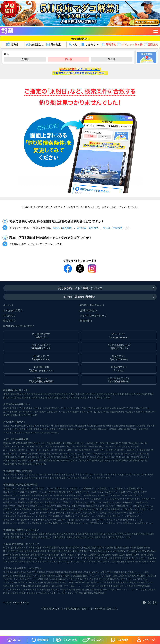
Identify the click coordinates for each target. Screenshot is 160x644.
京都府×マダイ (142, 502)
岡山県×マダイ (132, 509)
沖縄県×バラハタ (145, 523)
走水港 (30, 429)
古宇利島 (43, 593)
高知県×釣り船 (54, 461)
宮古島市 (151, 551)
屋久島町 (15, 562)
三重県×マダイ (80, 502)
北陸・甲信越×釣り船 (50, 443)
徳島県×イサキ (121, 513)
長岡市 (6, 415)
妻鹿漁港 (89, 590)
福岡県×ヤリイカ (11, 520)
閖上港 (23, 576)
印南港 (37, 429)
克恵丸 (56, 228)
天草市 (16, 558)
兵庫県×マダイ (64, 506)
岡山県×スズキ (103, 509)
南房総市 (138, 408)
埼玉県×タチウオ (67, 492)
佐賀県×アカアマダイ (81, 520)
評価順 (112, 59)
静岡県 (107, 394)
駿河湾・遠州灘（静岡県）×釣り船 (96, 447)
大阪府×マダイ (10, 506)
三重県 (114, 394)
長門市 (129, 555)
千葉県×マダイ (97, 492)
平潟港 (134, 429)
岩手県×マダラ (29, 489)
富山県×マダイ (10, 499)
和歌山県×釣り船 (55, 454)
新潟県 (72, 394)
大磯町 (115, 555)
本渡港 (117, 583)
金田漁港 (55, 433)
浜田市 (101, 555)
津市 (128, 551)
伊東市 (146, 408)
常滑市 (76, 551)
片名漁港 (16, 433)
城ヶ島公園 (45, 590)
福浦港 (71, 429)
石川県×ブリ (36, 499)
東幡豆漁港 (8, 586)
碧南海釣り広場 (65, 579)
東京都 (34, 394)
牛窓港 (149, 583)
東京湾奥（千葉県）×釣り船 (95, 450)
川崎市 (99, 562)
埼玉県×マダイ (82, 492)
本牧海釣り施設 (24, 572)
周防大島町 (23, 548)
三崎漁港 (80, 590)
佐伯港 (52, 586)
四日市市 (68, 551)
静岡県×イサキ (148, 499)
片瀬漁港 (15, 593)
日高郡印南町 (149, 412)
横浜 (66, 572)
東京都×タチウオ (11, 495)
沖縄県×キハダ (130, 523)
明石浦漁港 (62, 429)
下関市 (69, 548)
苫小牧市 (54, 562)
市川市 (6, 562)
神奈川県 (43, 394)
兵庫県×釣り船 (25, 454)
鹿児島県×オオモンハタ (78, 523)
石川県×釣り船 (39, 464)
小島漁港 (7, 590)
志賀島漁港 (99, 593)
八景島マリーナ (124, 579)
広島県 (151, 394)
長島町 (99, 551)
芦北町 (85, 555)
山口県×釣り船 (82, 461)
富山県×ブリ (24, 499)
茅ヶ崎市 (16, 555)
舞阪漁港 (59, 572)
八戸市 (77, 558)
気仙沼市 (152, 558)
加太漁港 (93, 572)
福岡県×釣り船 (146, 450)
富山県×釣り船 (126, 461)
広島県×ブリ (26, 513)
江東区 (50, 412)
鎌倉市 (76, 412)
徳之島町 (113, 558)
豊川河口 (86, 583)
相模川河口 (151, 576)
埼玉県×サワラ (51, 492)
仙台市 (91, 558)
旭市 (56, 412)
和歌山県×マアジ (125, 506)
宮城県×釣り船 (54, 457)
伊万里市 (26, 555)
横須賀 (133, 583)
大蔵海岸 (53, 579)
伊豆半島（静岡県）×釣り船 (126, 447)
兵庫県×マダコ (78, 506)
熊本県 (84, 398)
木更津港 (55, 590)
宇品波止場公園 (148, 590)
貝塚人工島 (83, 572)
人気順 (25, 59)
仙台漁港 (129, 586)
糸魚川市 (31, 562)
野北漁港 (141, 576)
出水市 (138, 562)
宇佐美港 (151, 426)
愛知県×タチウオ (52, 502)
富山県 (79, 394)
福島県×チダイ (136, 489)
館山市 (36, 412)
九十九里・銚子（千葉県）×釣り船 (42, 450)
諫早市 (131, 562)
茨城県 (65, 394)
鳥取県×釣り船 (82, 457)
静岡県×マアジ (10, 502)
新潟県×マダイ (91, 495)
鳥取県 (20, 398)
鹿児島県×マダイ (98, 523)
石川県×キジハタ (50, 499)
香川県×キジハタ (30, 516)
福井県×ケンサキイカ (83, 499)
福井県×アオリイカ (103, 499)
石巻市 (140, 548)
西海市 (105, 558)
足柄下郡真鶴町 (11, 412)
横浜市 (30, 408)
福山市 (113, 551)
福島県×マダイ (107, 489)
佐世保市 (142, 551)
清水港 (43, 576)
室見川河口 (119, 586)
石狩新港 (94, 228)
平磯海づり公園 (74, 583)
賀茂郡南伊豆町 (117, 412)
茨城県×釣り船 (39, 454)
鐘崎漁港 (21, 426)
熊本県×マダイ (10, 523)
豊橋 (105, 590)
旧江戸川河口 (33, 576)
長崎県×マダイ (99, 520)
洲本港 (36, 590)
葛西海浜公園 (120, 572)
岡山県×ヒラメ (117, 509)
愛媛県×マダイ (45, 516)
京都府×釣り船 (39, 457)
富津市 (22, 412)
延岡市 (6, 551)
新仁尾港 (52, 593)
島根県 (28, 398)
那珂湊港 (50, 572)
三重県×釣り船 (10, 457)
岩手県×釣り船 (25, 461)
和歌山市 (38, 408)
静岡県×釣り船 (10, 454)
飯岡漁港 (98, 426)
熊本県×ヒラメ (25, 523)
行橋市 (128, 558)
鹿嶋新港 (107, 426)
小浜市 (69, 412)
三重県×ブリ (67, 502)
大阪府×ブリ (24, 506)
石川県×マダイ (66, 499)
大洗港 (78, 429)
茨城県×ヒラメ (37, 492)
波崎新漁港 (43, 579)
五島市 (64, 555)
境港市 (150, 555)
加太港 (115, 426)
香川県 (42, 398)
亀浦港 (23, 593)
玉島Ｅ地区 (79, 579)
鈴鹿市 (30, 558)
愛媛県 (56, 398)
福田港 (16, 576)
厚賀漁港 (117, 228)
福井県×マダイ (120, 499)
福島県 (28, 394)
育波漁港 (82, 426)
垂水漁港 (109, 583)
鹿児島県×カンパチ (58, 523)
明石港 (90, 426)
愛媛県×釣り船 (140, 461)
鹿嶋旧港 (73, 426)
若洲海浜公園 (9, 572)
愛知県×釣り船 (113, 454)
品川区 (97, 412)
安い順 (68, 59)
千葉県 (58, 394)
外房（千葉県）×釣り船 (41, 447)
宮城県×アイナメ (92, 489)
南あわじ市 (130, 412)
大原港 (14, 426)
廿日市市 (143, 558)
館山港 (6, 593)
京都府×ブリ (129, 502)
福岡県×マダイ (134, 516)
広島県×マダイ (146, 509)
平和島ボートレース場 (14, 579)
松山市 (106, 551)
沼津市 (90, 412)
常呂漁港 (67, 228)
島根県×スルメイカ (70, 509)
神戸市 (147, 548)
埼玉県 (51, 394)
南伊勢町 (7, 555)
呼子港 (93, 579)
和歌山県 (136, 394)
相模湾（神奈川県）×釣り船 (16, 447)
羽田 (145, 579)
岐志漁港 (45, 429)
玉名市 (39, 562)
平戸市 (133, 548)
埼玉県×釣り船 (111, 461)
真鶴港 (122, 426)
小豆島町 (52, 551)
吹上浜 (111, 590)
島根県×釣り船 (68, 461)
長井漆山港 (45, 433)
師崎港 (63, 583)
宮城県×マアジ (76, 489)
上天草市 (93, 555)
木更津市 (109, 548)
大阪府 (121, 394)
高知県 (34, 398)
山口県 (14, 398)
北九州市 (70, 408)
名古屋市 (29, 551)
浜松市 (39, 548)
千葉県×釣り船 (132, 450)
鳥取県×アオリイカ (12, 509)
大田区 (62, 412)
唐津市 (41, 555)
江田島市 (84, 551)
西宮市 (85, 562)
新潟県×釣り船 (128, 454)
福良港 (53, 429)
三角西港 (28, 590)
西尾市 (44, 558)
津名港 (45, 586)
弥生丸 (107, 228)
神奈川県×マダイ (61, 495)
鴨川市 (92, 408)
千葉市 (65, 558)
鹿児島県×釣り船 (142, 457)
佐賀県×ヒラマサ (48, 520)
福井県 (93, 394)
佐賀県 (70, 398)
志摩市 (37, 551)
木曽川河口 (102, 579)
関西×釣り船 (21, 443)
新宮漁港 (71, 590)
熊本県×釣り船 (97, 457)
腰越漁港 (130, 426)
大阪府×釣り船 (99, 454)
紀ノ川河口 (62, 593)
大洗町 (71, 555)
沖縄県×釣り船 (25, 457)
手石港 (23, 429)
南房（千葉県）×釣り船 (14, 450)
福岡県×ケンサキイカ (30, 520)
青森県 (14, 534)
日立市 (85, 408)
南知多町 (49, 555)
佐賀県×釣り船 (97, 461)
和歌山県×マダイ (94, 506)
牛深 (28, 593)
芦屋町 (58, 558)
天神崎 (29, 583)
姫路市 (94, 548)
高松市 (135, 558)
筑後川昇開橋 (21, 586)
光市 (71, 558)
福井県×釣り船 (84, 454)
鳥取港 (38, 586)
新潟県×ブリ (104, 495)
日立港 (22, 583)
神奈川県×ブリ (76, 495)
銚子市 (51, 558)
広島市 (139, 412)
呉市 (22, 551)
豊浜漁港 (73, 572)
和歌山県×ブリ (109, 506)
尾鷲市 (78, 562)
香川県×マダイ (136, 513)
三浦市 (23, 408)
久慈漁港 (7, 429)
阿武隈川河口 (97, 583)
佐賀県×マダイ (64, 520)
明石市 (62, 408)
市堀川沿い (45, 426)
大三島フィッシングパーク (128, 590)
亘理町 (122, 555)
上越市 (113, 562)
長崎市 (32, 548)
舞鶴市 (84, 558)
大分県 (91, 398)
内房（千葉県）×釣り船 (70, 450)
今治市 (78, 555)
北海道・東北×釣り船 (108, 443)
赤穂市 (92, 562)
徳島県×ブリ (94, 513)
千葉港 (63, 590)
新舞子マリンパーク (92, 576)
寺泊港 (85, 429)
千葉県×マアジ (126, 492)
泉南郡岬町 (16, 415)
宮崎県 (112, 537)
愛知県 (100, 394)
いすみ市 (47, 408)
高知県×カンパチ (89, 516)
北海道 (6, 394)
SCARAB (81, 228)
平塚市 (83, 412)
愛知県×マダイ (37, 502)
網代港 (127, 429)
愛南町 (108, 555)
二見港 (114, 576)
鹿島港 (42, 572)
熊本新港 (98, 590)
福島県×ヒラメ (121, 489)
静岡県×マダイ (134, 499)
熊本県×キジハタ (40, 523)
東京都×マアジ (140, 492)
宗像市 (16, 408)
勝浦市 (108, 408)
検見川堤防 (38, 583)
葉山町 (121, 558)
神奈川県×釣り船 (116, 450)
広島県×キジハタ (11, 513)
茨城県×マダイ (10, 492)
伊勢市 (34, 555)
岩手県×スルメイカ (12, 489)
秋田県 (28, 534)
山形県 (42, 534)
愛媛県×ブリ (59, 516)
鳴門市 (46, 548)
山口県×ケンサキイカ (42, 513)
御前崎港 (141, 583)
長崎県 (77, 398)
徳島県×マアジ (107, 513)
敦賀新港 (125, 583)
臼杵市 (143, 555)
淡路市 (115, 408)
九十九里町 (85, 548)
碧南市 (98, 558)
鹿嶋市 (55, 408)
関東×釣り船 (9, 443)
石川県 (86, 394)
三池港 (59, 576)
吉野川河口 (18, 590)
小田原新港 (140, 426)
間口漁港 (55, 426)
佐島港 (16, 429)
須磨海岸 (51, 576)
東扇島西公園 (76, 576)
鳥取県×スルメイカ (31, 509)
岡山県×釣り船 (39, 461)
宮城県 (20, 394)
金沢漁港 (64, 426)
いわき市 (7, 558)
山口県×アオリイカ (62, 513)
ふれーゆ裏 (137, 579)
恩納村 (37, 558)
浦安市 (134, 551)
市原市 (152, 562)
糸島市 (43, 412)
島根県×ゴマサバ (88, 509)
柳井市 (46, 562)
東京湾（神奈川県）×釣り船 (66, 447)
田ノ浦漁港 (101, 586)
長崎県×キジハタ (114, 520)
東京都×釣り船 (70, 454)
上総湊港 (93, 429)
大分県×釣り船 (25, 464)
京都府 (144, 394)
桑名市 (23, 562)
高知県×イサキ (105, 516)
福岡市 (78, 408)
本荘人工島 (73, 593)
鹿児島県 (99, 398)
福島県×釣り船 (111, 457)
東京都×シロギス (28, 495)
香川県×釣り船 (10, 461)
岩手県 (14, 394)
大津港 (131, 572)
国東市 (145, 562)
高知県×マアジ (120, 516)
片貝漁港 (106, 576)
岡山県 (6, 398)
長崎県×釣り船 (68, 457)
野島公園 (7, 576)
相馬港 (66, 576)
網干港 (34, 593)
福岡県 (63, 398)
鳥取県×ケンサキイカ (143, 506)
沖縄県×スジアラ (114, 523)
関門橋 (47, 583)
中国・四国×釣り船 (70, 443)
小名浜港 (102, 572)
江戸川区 (105, 412)
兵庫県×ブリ (50, 506)
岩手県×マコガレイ (45, 489)
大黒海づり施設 (11, 583)
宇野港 (110, 572)
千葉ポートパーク (77, 586)
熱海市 (29, 412)
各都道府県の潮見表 (13, 530)
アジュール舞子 (142, 572)
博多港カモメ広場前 (107, 429)
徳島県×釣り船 (10, 464)
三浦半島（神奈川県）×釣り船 (133, 443)
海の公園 (90, 586)
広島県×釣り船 (142, 454)
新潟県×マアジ (117, 495)
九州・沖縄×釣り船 (89, 443)
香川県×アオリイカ (12, 516)
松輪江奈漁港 (33, 426)
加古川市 (26, 415)
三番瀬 (35, 572)
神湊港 (6, 426)
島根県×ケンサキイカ (50, 509)
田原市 (136, 555)
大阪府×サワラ (37, 506)
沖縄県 (107, 398)
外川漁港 (26, 433)
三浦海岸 (123, 576)
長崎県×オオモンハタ (133, 520)
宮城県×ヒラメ (62, 489)
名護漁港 (55, 583)
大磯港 (120, 429)
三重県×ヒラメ (95, 502)
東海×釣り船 (34, 443)
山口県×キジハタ (79, 513)
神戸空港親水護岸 (142, 586)
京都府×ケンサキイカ (112, 502)
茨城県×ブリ (24, 492)
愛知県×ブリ (24, 502)
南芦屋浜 (132, 576)
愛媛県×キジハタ (73, 516)
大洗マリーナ (31, 579)
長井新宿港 (143, 429)
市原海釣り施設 (86, 593)
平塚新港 (7, 433)
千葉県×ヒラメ (111, 492)
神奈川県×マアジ (44, 495)
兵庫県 (128, 394)
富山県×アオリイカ (134, 495)
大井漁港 (35, 433)
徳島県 (48, 398)
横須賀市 (7, 408)
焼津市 (34, 415)
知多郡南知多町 (126, 408)
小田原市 (100, 408)
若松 (87, 579)
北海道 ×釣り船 (126, 457)
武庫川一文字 (62, 586)
